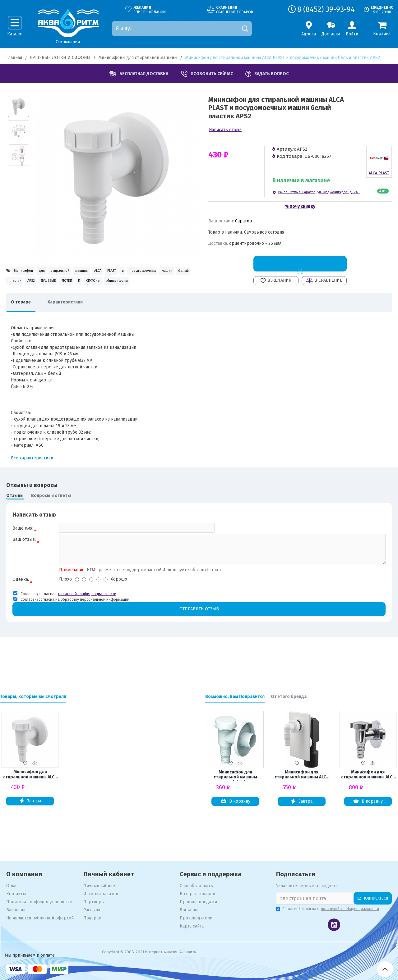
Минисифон (28, 272)
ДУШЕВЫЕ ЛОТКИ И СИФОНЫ (60, 58)
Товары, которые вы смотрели (33, 697)
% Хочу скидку (300, 206)
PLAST (167, 272)
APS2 (142, 285)
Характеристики (74, 323)
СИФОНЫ (63, 298)
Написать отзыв (225, 130)
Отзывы (15, 516)
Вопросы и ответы (51, 516)
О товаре (24, 323)
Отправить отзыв (199, 634)
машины (118, 272)
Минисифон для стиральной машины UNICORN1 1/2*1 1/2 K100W (235, 776)
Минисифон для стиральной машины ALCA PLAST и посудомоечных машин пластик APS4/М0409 (301, 776)
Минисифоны (99, 298)
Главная (14, 58)
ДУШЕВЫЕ (170, 285)
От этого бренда (289, 697)
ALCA (144, 272)
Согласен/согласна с (328, 909)
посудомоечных (27, 285)
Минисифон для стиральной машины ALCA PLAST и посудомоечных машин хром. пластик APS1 (368, 776)
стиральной (85, 272)
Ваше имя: (23, 549)
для (56, 272)
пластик (116, 285)
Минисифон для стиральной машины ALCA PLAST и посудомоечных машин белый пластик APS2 (30, 775)
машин (62, 285)
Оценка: (21, 605)
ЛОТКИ (18, 298)
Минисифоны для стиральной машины (138, 58)
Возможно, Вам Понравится (235, 697)
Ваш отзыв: (24, 563)
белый (89, 285)
